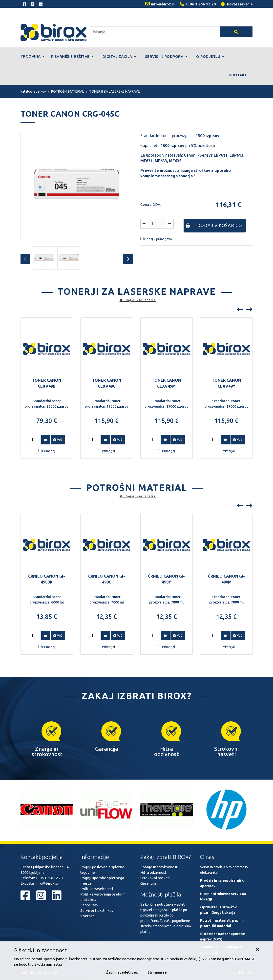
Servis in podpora (166, 56)
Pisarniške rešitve (73, 56)
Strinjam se (157, 972)
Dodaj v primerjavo (158, 239)
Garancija (148, 883)
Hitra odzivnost (153, 872)
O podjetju (210, 56)
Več (58, 440)
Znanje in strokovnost (159, 867)
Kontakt (238, 75)
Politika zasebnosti (97, 889)
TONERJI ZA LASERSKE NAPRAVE (115, 91)
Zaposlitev (89, 905)
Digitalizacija (119, 56)
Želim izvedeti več (122, 972)
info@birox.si (47, 883)
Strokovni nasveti (155, 878)
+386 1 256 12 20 (49, 878)
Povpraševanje (237, 4)
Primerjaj (49, 451)
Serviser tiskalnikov (97, 910)
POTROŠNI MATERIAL (68, 91)
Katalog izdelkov (33, 91)
